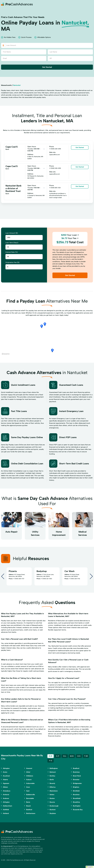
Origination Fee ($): (13, 262)
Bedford (29, 810)
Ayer (28, 791)
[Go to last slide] (3, 576)
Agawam (6, 783)
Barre (28, 802)
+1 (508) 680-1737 (19, 579)
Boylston (53, 813)
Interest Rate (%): (12, 252)
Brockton (76, 795)
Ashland (6, 813)
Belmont (53, 772)
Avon (28, 787)
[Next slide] (91, 576)
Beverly (52, 783)
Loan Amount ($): (12, 233)
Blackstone (54, 791)
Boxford (52, 810)
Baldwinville (31, 795)
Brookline (76, 802)
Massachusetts (6, 85)
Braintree (76, 772)
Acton (5, 772)
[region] (47, 337)
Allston (5, 787)
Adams (5, 780)
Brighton (76, 787)
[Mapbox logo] (6, 354)
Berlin (52, 780)
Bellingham (54, 768)
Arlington (6, 802)
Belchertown (31, 813)
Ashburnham (7, 806)
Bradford (76, 768)
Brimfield (76, 791)
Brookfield (77, 798)
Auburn (29, 780)
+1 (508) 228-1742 (74, 579)
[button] (46, 330)
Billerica (53, 787)
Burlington (77, 806)
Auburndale (30, 783)
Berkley (52, 776)
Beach (28, 806)
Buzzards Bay (78, 810)
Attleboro (30, 776)
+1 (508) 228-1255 (55, 149)
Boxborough (54, 806)
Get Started (47, 67)
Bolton (52, 795)
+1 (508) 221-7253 (46, 579)
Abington (6, 768)
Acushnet (6, 776)
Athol (28, 772)
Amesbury (7, 791)
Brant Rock (77, 776)
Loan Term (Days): (12, 243)
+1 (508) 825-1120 (55, 188)
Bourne (52, 802)
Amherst (6, 795)
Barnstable (30, 798)
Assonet (29, 768)
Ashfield (6, 810)
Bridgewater (77, 783)
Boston (52, 798)
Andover (6, 798)
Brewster (76, 780)
